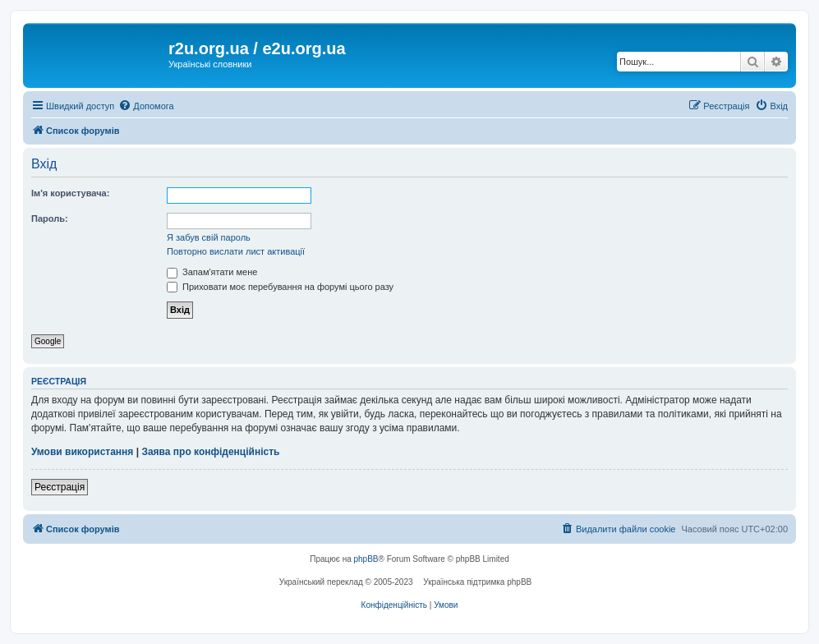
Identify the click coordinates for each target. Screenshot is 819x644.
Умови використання (82, 452)
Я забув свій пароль (209, 237)
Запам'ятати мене (212, 272)
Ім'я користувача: (70, 193)
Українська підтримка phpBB (477, 582)
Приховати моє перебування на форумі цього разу (280, 287)
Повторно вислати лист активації (236, 251)
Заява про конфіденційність (210, 452)
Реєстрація (60, 487)
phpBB (366, 559)
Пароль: (50, 218)
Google (48, 341)
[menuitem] (146, 106)
